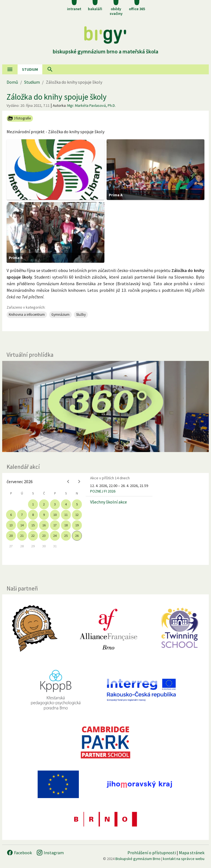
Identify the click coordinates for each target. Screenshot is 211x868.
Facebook (19, 853)
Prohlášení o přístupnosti (152, 853)
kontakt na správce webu (184, 859)
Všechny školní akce (109, 502)
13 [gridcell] (11, 525)
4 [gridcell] (66, 504)
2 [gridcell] (44, 504)
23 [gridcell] (44, 536)
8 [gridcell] (33, 515)
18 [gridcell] (66, 525)
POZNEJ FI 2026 (103, 491)
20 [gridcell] (11, 536)
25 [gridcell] (66, 536)
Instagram (50, 853)
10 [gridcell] (55, 515)
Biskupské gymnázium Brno (138, 859)
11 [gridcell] (66, 515)
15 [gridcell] (33, 525)
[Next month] (79, 481)
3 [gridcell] (55, 504)
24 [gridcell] (55, 536)
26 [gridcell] (77, 536)
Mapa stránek (192, 853)
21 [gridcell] (22, 536)
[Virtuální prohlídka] (105, 406)
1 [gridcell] (33, 504)
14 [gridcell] (22, 525)
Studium (30, 69)
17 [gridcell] (55, 525)
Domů (12, 82)
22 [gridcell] (33, 536)
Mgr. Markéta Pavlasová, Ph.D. (91, 105)
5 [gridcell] (77, 504)
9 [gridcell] (44, 515)
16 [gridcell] (44, 525)
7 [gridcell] (22, 515)
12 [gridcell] (77, 515)
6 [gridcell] (11, 515)
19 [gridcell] (77, 525)
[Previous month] (68, 481)
